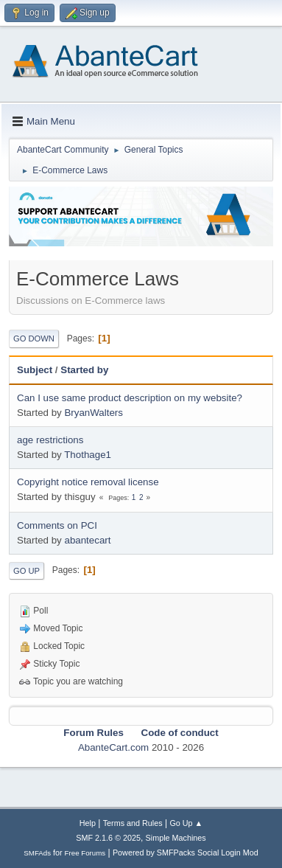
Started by (84, 370)
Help (88, 823)
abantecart (87, 540)
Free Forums (85, 853)
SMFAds (37, 853)
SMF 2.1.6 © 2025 (108, 838)
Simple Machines (176, 838)
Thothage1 (88, 455)
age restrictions (50, 440)
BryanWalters (94, 413)
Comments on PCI (57, 525)
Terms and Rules (133, 823)
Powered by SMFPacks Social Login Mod (186, 853)
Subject (35, 370)
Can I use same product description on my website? (130, 398)
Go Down (34, 338)
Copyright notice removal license (88, 482)
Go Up (27, 571)
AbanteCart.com (113, 747)
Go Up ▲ (186, 823)
